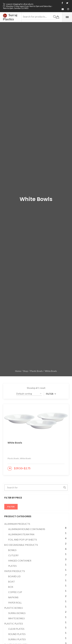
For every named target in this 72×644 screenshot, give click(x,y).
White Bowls (16, 618)
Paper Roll (15, 603)
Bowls (12, 550)
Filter (50, 394)
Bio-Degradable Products (21, 545)
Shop (26, 371)
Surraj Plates (17, 639)
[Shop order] (29, 394)
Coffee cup (15, 592)
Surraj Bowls (17, 613)
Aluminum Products (17, 524)
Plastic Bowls (36, 371)
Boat (12, 582)
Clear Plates (16, 629)
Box (11, 587)
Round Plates (17, 634)
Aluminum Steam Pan (21, 534)
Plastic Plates (14, 624)
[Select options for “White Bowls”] (10, 468)
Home (18, 371)
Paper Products (15, 571)
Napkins (13, 597)
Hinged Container (20, 561)
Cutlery (13, 555)
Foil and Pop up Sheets (23, 540)
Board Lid (14, 576)
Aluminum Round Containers (27, 529)
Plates (12, 566)
